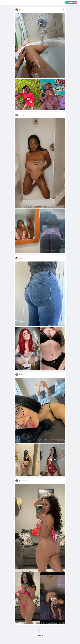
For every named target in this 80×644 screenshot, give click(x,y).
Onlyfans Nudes (72, 3)
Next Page (40, 635)
